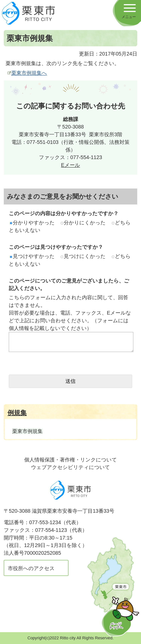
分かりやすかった (32, 223)
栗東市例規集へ (29, 73)
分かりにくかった (83, 223)
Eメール (70, 165)
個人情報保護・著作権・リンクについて (71, 460)
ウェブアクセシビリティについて (70, 467)
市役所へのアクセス (31, 568)
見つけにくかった (83, 256)
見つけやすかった (32, 256)
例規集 (17, 413)
